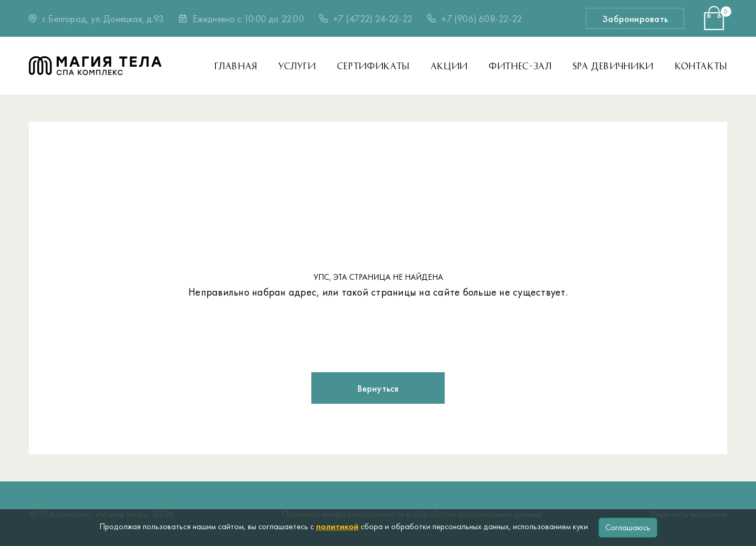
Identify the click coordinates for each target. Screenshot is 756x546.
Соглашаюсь (628, 527)
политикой (337, 526)
